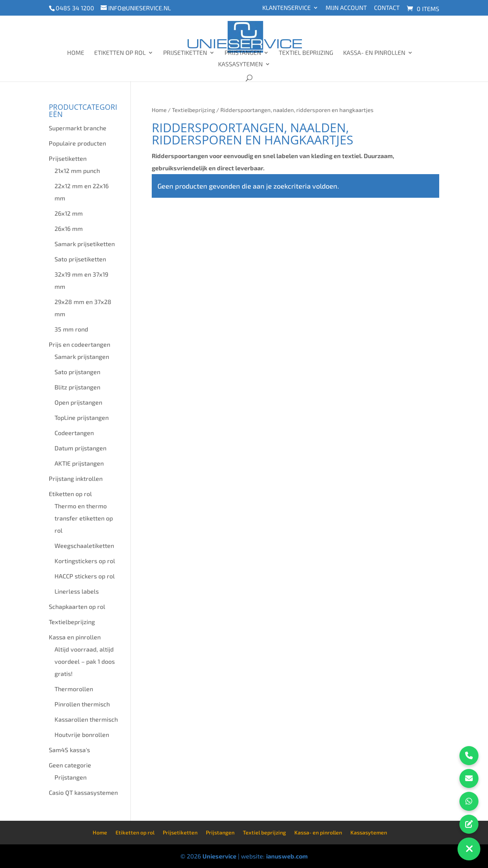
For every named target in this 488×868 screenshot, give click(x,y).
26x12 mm (69, 213)
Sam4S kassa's (69, 750)
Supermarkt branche (78, 128)
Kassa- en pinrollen (374, 53)
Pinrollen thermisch (82, 704)
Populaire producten (77, 143)
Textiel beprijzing (306, 53)
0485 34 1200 (75, 8)
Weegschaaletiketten (84, 545)
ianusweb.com (287, 856)
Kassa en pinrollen (75, 637)
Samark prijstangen (82, 356)
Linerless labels (77, 591)
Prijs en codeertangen (79, 344)
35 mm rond (71, 329)
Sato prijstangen (77, 372)
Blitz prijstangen (77, 387)
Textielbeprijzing (193, 110)
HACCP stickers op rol (85, 576)
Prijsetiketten (185, 53)
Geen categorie (70, 765)
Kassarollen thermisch (86, 719)
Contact (387, 8)
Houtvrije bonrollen (82, 734)
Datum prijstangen (80, 448)
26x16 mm (69, 228)
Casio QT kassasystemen (83, 792)
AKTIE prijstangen (79, 463)
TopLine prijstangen (82, 417)
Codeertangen (74, 433)
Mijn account (346, 8)
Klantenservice (287, 8)
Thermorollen (74, 689)
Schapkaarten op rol (77, 606)
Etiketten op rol (120, 53)
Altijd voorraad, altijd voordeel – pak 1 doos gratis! (85, 661)
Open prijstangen (78, 402)
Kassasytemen (240, 64)
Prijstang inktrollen (76, 478)
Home (76, 53)
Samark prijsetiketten (85, 244)
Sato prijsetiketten (80, 259)
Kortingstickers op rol (85, 561)
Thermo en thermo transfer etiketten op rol (84, 518)
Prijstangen (243, 53)
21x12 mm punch (77, 171)
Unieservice (219, 856)
